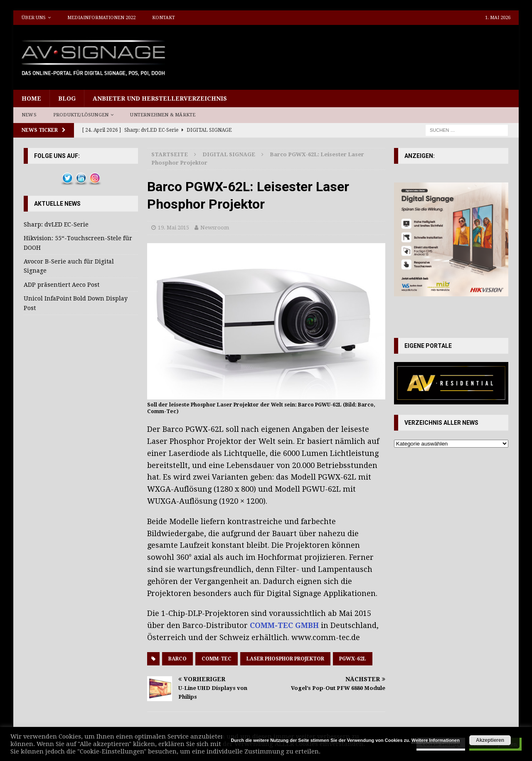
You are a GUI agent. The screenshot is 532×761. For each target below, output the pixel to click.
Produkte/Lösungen (81, 115)
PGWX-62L (353, 659)
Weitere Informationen (436, 740)
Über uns (34, 18)
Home (31, 99)
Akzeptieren (490, 740)
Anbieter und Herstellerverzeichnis (160, 99)
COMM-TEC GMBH (284, 625)
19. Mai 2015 (174, 228)
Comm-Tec (217, 659)
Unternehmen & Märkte (163, 115)
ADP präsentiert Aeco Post (62, 285)
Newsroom (215, 228)
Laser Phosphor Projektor (285, 659)
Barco (177, 659)
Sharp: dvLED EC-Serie (56, 224)
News (29, 115)
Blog (67, 99)
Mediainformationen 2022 (101, 18)
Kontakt (164, 18)
